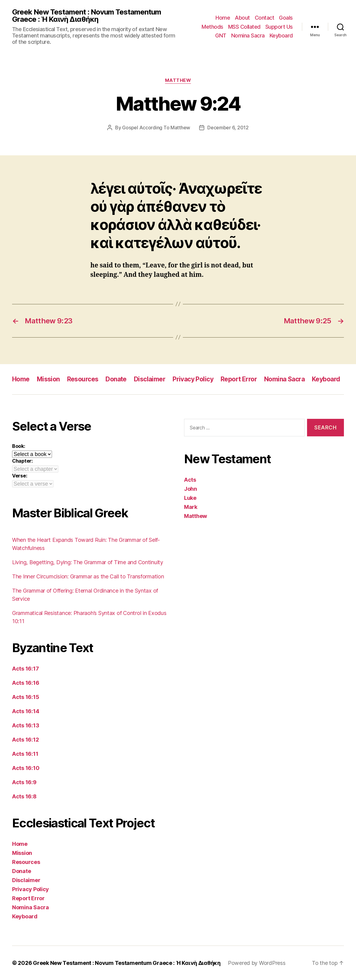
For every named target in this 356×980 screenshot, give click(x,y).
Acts (190, 480)
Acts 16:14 (26, 711)
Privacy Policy (193, 379)
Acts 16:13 (26, 725)
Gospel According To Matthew (156, 128)
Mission (48, 379)
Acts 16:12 (25, 740)
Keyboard (281, 36)
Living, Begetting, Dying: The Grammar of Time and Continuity (88, 562)
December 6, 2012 (228, 128)
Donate (116, 379)
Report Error (239, 379)
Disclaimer (150, 379)
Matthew (178, 80)
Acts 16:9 (24, 782)
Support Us (279, 27)
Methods (212, 27)
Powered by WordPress (257, 963)
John (191, 489)
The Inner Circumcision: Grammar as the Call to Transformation (88, 576)
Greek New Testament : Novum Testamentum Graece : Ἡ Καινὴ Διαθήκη (87, 16)
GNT (221, 36)
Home (223, 18)
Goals (286, 18)
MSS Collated (244, 27)
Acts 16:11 (25, 754)
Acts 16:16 (26, 683)
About (242, 18)
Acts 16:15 (26, 697)
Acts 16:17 (25, 669)
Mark (191, 507)
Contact (265, 18)
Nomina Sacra (248, 36)
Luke (190, 498)
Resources (83, 379)
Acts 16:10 (26, 768)
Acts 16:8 (24, 796)
